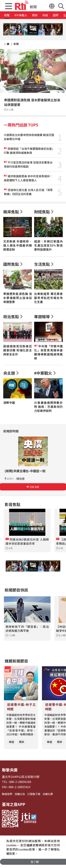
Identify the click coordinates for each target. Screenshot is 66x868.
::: (5, 44)
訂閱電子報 (34, 794)
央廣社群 (48, 794)
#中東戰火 (21, 15)
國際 (56, 15)
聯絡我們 (7, 794)
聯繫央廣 (10, 770)
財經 (45, 15)
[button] (9, 6)
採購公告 (20, 794)
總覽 (7, 15)
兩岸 (35, 15)
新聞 (16, 44)
